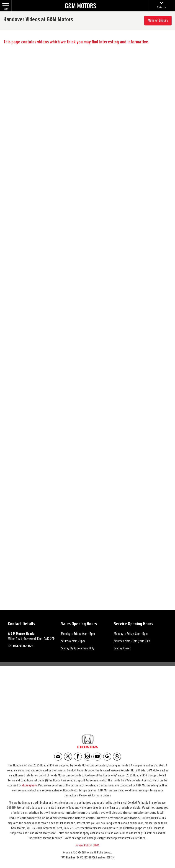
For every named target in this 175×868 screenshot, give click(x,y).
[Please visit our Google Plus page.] (107, 757)
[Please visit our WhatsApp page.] (117, 757)
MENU (6, 6)
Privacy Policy (83, 845)
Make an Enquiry (158, 20)
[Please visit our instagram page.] (88, 757)
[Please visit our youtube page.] (97, 757)
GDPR (96, 845)
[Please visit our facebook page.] (78, 757)
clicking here (30, 785)
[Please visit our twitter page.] (68, 757)
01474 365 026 (23, 646)
